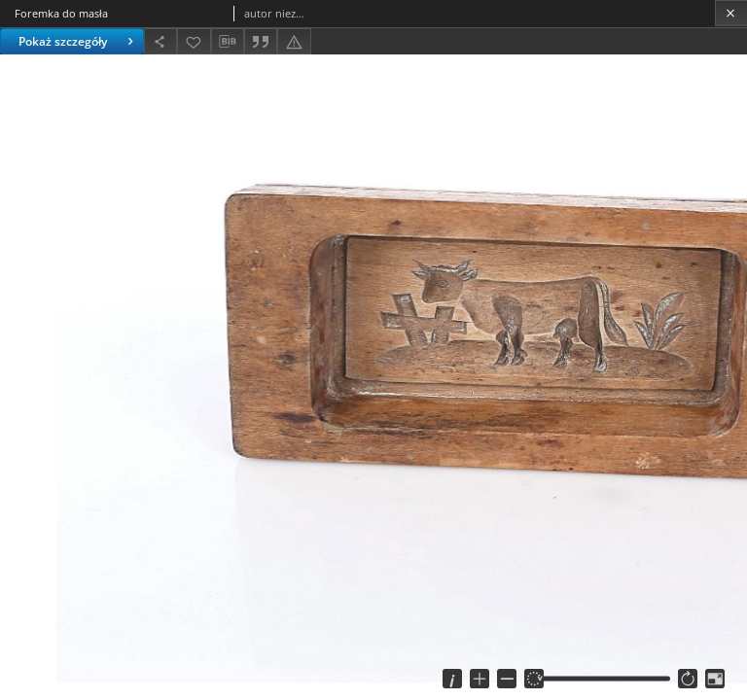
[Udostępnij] (160, 41)
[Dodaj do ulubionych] (194, 41)
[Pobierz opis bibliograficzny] (228, 42)
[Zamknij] (731, 13)
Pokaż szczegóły (78, 41)
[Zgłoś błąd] (294, 41)
